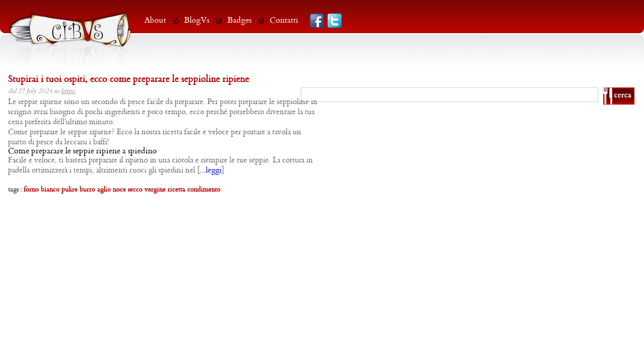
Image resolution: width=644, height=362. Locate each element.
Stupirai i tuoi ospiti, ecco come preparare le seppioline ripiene (129, 80)
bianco (50, 190)
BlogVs (197, 20)
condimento (204, 190)
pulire (69, 190)
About (155, 20)
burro (87, 190)
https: (68, 91)
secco (135, 190)
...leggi (211, 170)
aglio (104, 190)
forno (31, 190)
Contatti (284, 20)
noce (119, 190)
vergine (155, 190)
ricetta (176, 190)
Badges (239, 20)
